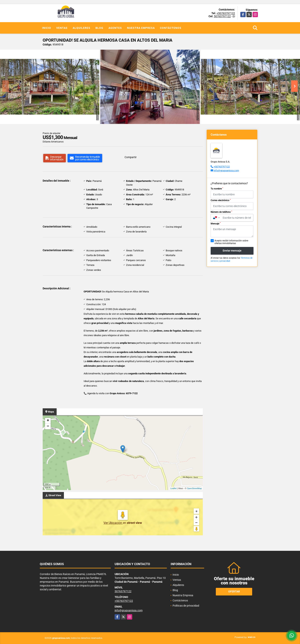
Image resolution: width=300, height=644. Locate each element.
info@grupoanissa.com (226, 170)
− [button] (48, 426)
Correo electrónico (221, 200)
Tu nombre (217, 189)
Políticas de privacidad (186, 606)
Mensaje (216, 223)
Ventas (62, 28)
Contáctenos (171, 28)
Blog (99, 28)
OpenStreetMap (194, 488)
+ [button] (48, 421)
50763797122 (222, 16)
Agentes (115, 28)
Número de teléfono (221, 212)
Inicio (47, 28)
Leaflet (173, 488)
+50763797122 (226, 13)
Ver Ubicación (113, 523)
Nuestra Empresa (141, 28)
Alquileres (82, 28)
